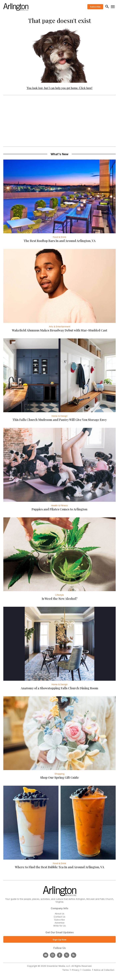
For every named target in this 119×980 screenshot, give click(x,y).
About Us (59, 914)
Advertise (59, 923)
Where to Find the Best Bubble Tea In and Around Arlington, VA (60, 867)
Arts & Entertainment (60, 327)
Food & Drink (59, 237)
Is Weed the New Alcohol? (60, 599)
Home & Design (60, 416)
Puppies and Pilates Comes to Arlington (59, 509)
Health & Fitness (59, 505)
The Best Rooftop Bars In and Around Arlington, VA (60, 241)
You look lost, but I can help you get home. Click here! (60, 88)
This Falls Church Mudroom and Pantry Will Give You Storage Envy (60, 420)
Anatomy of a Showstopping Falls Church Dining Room (59, 688)
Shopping (59, 774)
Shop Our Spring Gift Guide (60, 778)
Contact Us (60, 917)
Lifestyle (60, 595)
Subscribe (59, 920)
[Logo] (16, 7)
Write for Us (59, 926)
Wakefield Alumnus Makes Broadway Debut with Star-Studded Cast (60, 330)
